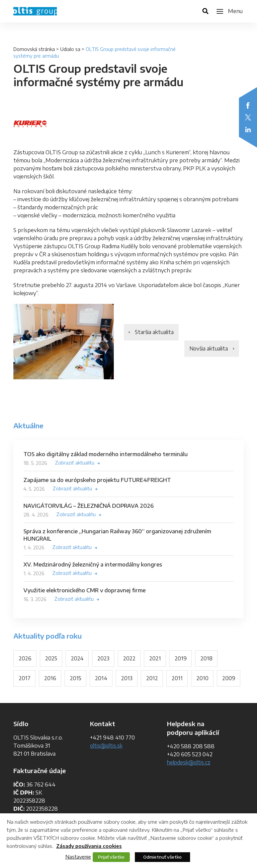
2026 (25, 659)
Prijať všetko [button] (111, 857)
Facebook (248, 105)
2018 (207, 659)
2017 (25, 679)
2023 (104, 659)
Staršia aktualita (155, 332)
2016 (50, 679)
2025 (51, 659)
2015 (76, 679)
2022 (130, 659)
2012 (153, 679)
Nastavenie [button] (78, 857)
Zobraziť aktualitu (75, 463)
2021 (156, 659)
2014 (102, 679)
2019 (181, 659)
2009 (25, 699)
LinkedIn (248, 129)
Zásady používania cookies (89, 846)
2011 (178, 679)
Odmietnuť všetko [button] (162, 857)
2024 (78, 659)
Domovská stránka (34, 49)
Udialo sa (70, 49)
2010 (203, 679)
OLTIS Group (35, 11)
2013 (127, 679)
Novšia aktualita (208, 349)
